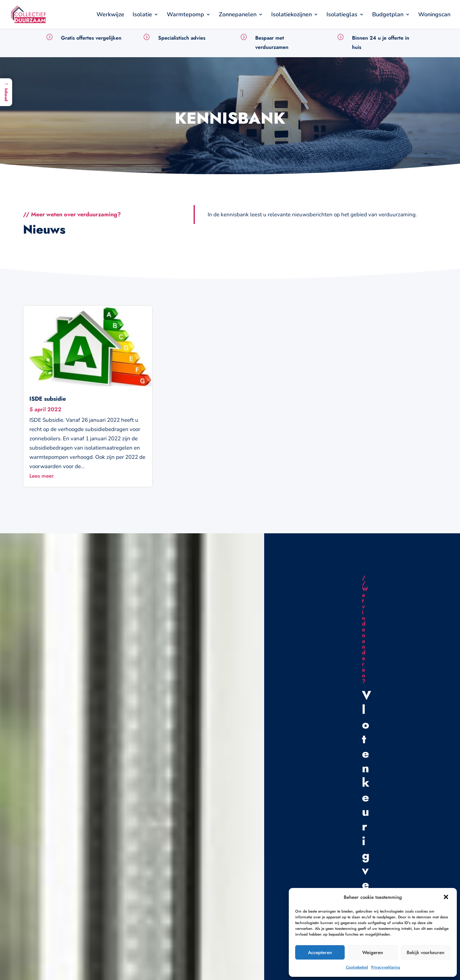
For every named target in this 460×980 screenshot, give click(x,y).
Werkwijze (110, 15)
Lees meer (42, 476)
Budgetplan (388, 15)
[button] (447, 898)
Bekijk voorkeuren (425, 953)
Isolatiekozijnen (291, 15)
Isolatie (142, 15)
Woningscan (434, 15)
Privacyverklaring (386, 967)
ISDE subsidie (48, 399)
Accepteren (320, 953)
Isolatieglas (342, 15)
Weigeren (373, 953)
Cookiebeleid (357, 967)
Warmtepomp (185, 15)
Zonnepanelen (238, 15)
